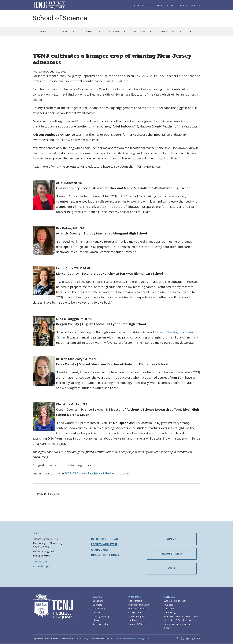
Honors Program (136, 617)
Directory (97, 613)
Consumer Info (97, 639)
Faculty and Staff (104, 544)
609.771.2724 (40, 562)
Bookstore (98, 601)
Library (96, 621)
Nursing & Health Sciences (177, 624)
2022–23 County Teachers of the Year (91, 473)
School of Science (60, 18)
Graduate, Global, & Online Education (182, 617)
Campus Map (100, 550)
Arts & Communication (175, 601)
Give (150, 5)
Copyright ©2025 (41, 639)
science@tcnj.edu (42, 566)
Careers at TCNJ (68, 639)
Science (168, 628)
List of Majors (135, 601)
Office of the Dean (105, 539)
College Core (135, 613)
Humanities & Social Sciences (178, 621)
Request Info (173, 554)
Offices (180, 5)
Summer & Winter (137, 624)
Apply (136, 5)
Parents (170, 5)
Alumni (160, 5)
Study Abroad (135, 621)
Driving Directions (105, 555)
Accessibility (83, 639)
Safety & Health (100, 624)
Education (169, 609)
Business (169, 605)
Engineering (170, 613)
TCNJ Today (191, 5)
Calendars (97, 605)
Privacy (109, 639)
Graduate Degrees (137, 609)
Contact (55, 639)
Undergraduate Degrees (140, 605)
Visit (143, 5)
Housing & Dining (101, 617)
